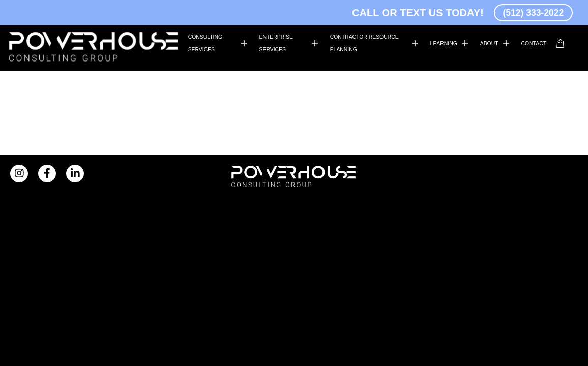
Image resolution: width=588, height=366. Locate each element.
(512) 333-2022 (527, 12)
